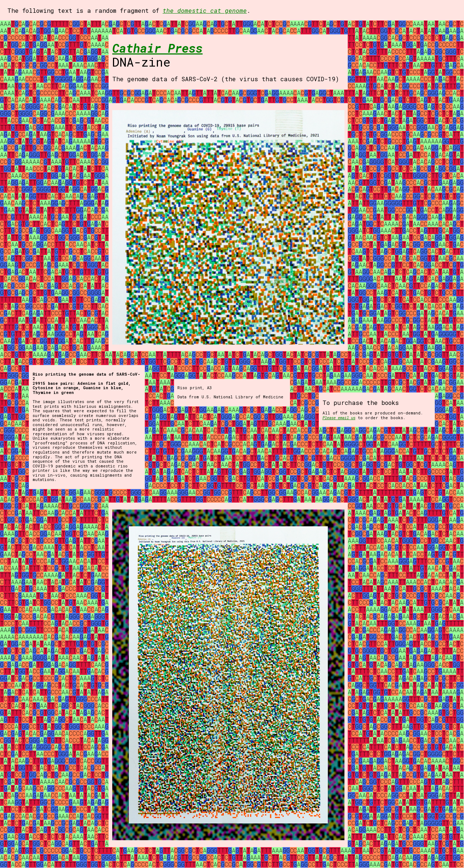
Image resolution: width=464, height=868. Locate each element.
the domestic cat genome (205, 10)
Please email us (339, 418)
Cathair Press (157, 48)
